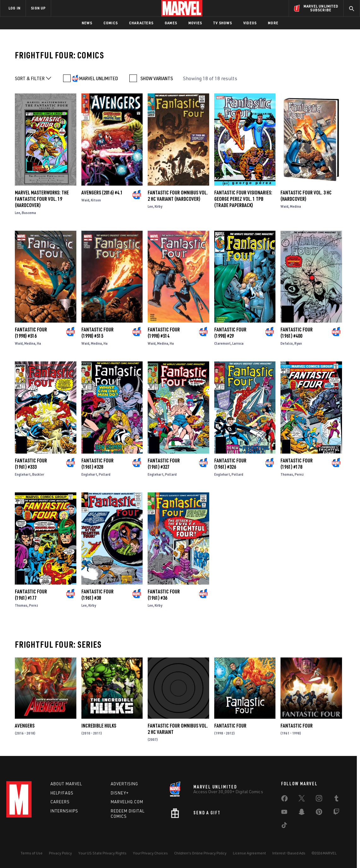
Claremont (222, 343)
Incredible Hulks (99, 726)
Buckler (38, 474)
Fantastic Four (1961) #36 (164, 595)
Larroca (238, 343)
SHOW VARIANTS (157, 78)
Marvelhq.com (127, 802)
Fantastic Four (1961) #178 (297, 464)
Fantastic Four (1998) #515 (97, 333)
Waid (85, 200)
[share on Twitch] (336, 813)
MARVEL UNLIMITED (99, 78)
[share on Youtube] (284, 813)
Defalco (287, 343)
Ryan (298, 343)
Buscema (29, 213)
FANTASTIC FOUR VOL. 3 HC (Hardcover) (306, 196)
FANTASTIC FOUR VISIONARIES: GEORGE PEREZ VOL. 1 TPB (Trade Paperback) (243, 199)
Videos (250, 23)
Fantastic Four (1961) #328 (97, 464)
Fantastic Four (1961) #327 (164, 464)
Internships (64, 811)
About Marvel (66, 784)
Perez (299, 474)
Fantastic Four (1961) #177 (31, 595)
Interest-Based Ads (289, 853)
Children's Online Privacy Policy (200, 853)
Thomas (287, 474)
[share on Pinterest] (319, 813)
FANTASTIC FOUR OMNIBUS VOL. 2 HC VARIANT (178, 729)
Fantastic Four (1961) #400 (297, 333)
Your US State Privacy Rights (102, 853)
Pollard (105, 474)
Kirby (158, 206)
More (273, 23)
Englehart (23, 474)
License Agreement (249, 853)
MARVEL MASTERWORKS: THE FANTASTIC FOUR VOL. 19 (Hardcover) (42, 199)
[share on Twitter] (302, 800)
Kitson (96, 200)
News (87, 23)
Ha (39, 343)
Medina (295, 206)
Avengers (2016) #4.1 (102, 193)
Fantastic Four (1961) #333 (31, 464)
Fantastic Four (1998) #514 (164, 333)
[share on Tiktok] (284, 826)
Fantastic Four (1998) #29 (230, 333)
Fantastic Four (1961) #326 (230, 464)
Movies (195, 23)
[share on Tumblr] (336, 800)
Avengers (25, 726)
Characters (141, 23)
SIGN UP (38, 8)
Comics (111, 23)
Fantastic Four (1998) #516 (31, 333)
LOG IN (15, 8)
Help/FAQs (62, 793)
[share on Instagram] (319, 800)
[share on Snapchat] (302, 813)
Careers (60, 802)
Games (171, 23)
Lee (18, 213)
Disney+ (120, 793)
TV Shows (223, 23)
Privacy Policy (60, 853)
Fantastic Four (230, 726)
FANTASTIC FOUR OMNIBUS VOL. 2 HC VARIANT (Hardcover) (178, 196)
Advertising (124, 784)
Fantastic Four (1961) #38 (97, 595)
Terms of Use (32, 853)
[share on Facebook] (284, 800)
